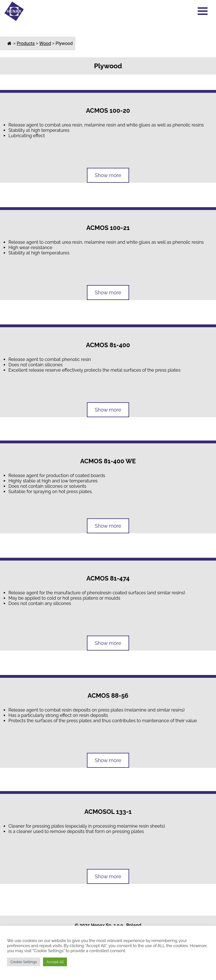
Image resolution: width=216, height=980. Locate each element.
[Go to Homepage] (14, 20)
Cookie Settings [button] (24, 962)
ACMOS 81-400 (108, 345)
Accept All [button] (55, 962)
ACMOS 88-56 (108, 696)
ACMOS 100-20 (108, 110)
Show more (108, 175)
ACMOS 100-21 (108, 228)
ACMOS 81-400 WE (108, 461)
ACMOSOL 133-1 (108, 812)
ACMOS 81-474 (108, 578)
